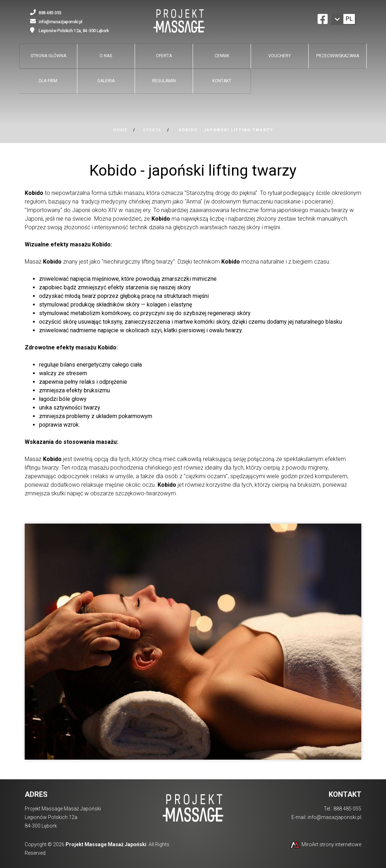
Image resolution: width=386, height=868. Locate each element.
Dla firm (48, 81)
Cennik (222, 56)
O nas (106, 56)
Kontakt (222, 81)
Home (120, 130)
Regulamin (164, 81)
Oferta (164, 56)
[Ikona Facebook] (323, 18)
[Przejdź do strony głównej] (179, 22)
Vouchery (279, 56)
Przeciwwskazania (338, 56)
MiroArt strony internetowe (325, 844)
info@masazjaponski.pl (334, 817)
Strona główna (48, 56)
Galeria (106, 81)
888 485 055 (347, 809)
